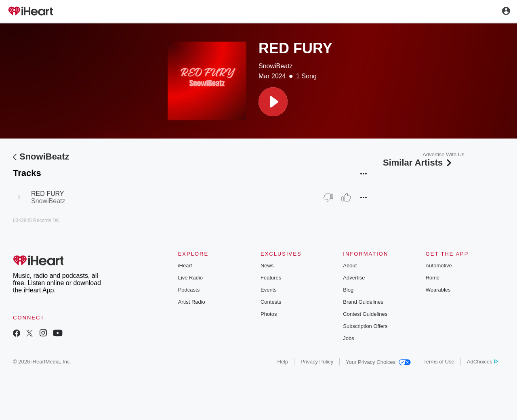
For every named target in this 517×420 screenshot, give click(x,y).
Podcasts (189, 290)
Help (283, 362)
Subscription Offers (365, 326)
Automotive (439, 266)
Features (271, 278)
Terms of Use (439, 362)
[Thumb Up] (346, 197)
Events (269, 290)
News (267, 266)
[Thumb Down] (328, 197)
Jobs (348, 338)
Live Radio (190, 278)
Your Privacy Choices (378, 362)
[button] (273, 102)
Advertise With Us (443, 154)
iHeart (185, 266)
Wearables (438, 290)
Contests (271, 302)
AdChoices (482, 362)
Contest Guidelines (365, 314)
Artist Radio (192, 302)
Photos (269, 314)
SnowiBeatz (276, 66)
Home (433, 278)
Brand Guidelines (363, 302)
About (350, 266)
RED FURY (48, 194)
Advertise (354, 278)
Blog (348, 290)
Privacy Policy (317, 362)
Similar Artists (418, 163)
